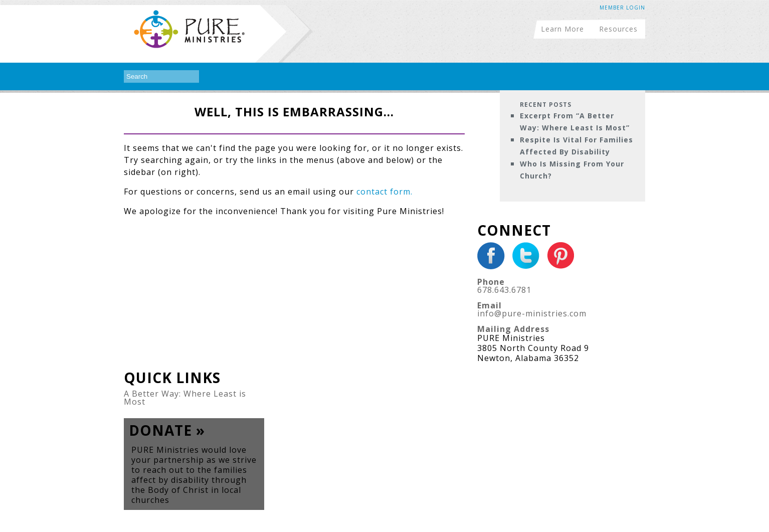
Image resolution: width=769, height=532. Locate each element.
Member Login (622, 8)
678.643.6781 (504, 290)
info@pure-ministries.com (532, 313)
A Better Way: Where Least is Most (185, 398)
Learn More (562, 28)
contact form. (384, 192)
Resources (618, 28)
